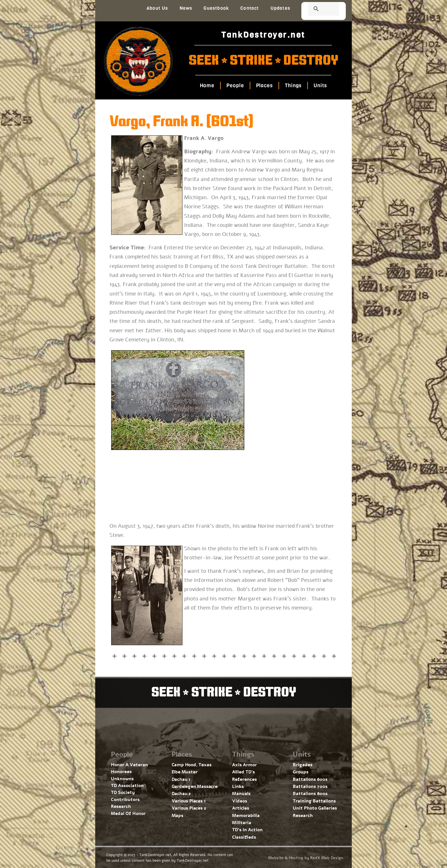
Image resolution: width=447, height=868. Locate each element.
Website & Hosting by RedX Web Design (306, 858)
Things (293, 85)
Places (264, 85)
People (235, 85)
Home (207, 85)
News (186, 8)
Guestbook (216, 8)
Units (320, 85)
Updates (280, 8)
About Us (157, 8)
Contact (250, 8)
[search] (317, 9)
